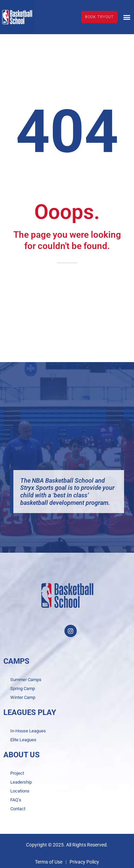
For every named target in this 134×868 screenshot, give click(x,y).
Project (17, 773)
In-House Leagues (28, 731)
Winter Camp (23, 697)
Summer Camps (26, 680)
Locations (20, 791)
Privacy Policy (84, 862)
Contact (18, 809)
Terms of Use (49, 862)
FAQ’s (16, 800)
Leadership (21, 782)
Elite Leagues (23, 740)
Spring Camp (23, 688)
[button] (127, 17)
